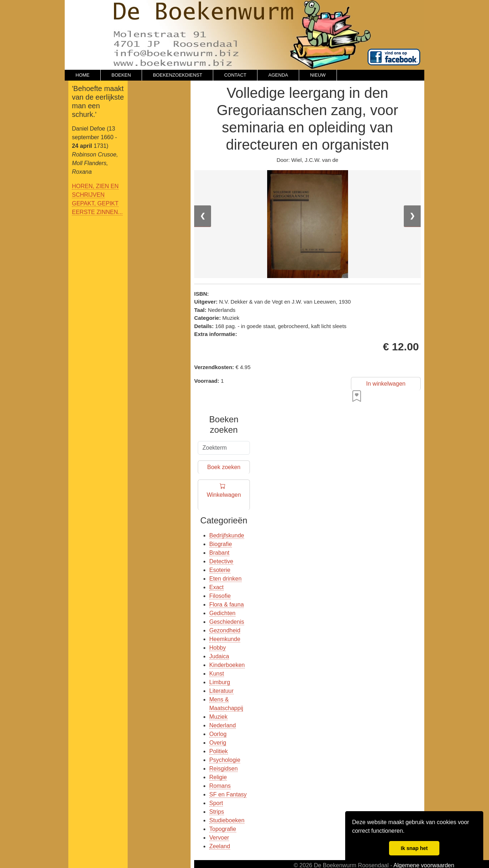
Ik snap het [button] (414, 848)
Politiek (219, 751)
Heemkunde (225, 639)
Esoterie (220, 570)
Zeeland (220, 846)
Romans (220, 786)
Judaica (219, 656)
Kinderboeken (227, 665)
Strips (217, 812)
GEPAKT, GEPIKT (95, 203)
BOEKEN (121, 75)
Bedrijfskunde (227, 535)
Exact (216, 587)
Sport (216, 803)
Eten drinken (225, 579)
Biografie (221, 544)
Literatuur (221, 691)
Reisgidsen (223, 769)
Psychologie (225, 760)
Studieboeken (227, 820)
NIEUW (318, 75)
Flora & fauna (227, 605)
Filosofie (220, 596)
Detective (221, 561)
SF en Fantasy (228, 794)
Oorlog (218, 734)
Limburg (220, 682)
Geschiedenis (227, 622)
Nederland (223, 725)
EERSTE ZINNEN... (97, 212)
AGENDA (278, 75)
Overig (218, 743)
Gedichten (222, 613)
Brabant (219, 553)
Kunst (217, 674)
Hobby (218, 648)
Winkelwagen (224, 495)
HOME (83, 75)
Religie (218, 777)
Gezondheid (225, 630)
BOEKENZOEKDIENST (177, 75)
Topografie (223, 829)
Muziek (218, 717)
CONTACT (235, 75)
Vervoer (219, 838)
